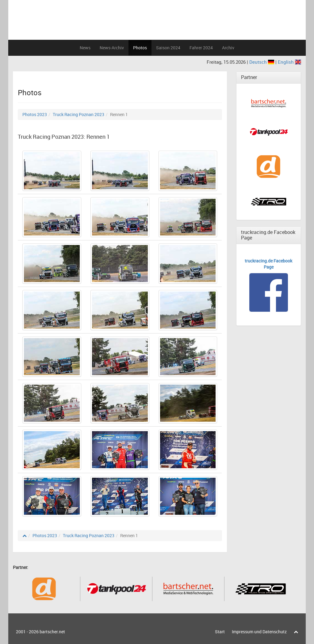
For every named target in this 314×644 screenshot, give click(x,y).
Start (220, 632)
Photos (140, 48)
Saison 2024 (168, 48)
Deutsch (262, 62)
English (289, 62)
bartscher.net (52, 632)
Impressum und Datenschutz (259, 632)
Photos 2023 (35, 114)
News (85, 48)
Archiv (228, 48)
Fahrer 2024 (201, 48)
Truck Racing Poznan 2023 (78, 114)
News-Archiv (112, 48)
